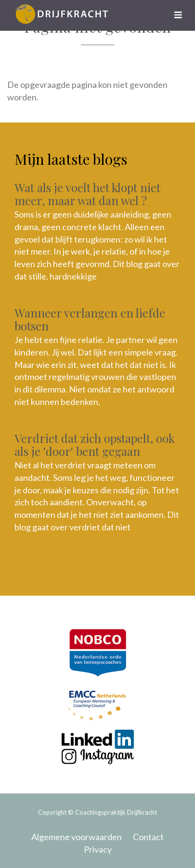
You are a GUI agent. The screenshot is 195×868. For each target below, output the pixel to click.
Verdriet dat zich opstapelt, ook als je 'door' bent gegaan (95, 444)
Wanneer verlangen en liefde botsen (90, 319)
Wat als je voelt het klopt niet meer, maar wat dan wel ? (87, 194)
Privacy (98, 849)
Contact (148, 837)
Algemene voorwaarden (77, 837)
